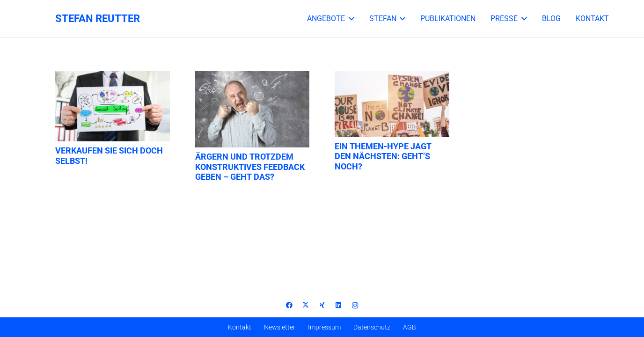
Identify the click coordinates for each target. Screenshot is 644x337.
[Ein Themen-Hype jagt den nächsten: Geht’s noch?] (392, 104)
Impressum (324, 327)
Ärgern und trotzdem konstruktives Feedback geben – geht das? (250, 167)
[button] (350, 19)
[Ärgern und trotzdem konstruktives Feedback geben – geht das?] (252, 109)
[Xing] (322, 305)
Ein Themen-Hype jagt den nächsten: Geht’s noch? (383, 156)
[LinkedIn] (339, 305)
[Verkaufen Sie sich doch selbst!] (113, 106)
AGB (410, 327)
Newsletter (280, 327)
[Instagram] (355, 305)
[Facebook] (289, 305)
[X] (306, 305)
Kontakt (240, 327)
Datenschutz (372, 327)
